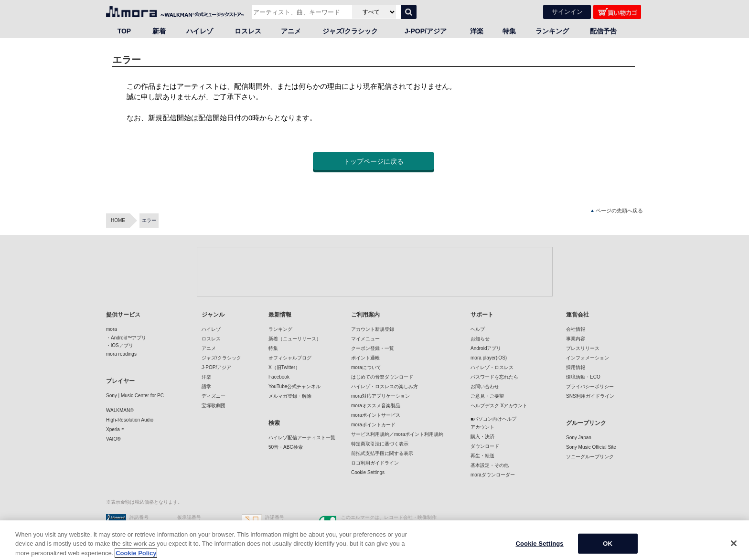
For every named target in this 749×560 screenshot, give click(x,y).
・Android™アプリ (126, 338)
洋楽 (477, 31)
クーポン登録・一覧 (373, 348)
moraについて (366, 367)
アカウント (482, 427)
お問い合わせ (485, 386)
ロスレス (248, 31)
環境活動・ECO (583, 377)
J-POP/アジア (426, 31)
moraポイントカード (373, 425)
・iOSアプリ (120, 345)
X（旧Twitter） (284, 367)
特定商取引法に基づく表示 (380, 444)
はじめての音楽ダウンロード (382, 377)
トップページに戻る (374, 161)
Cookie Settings (368, 472)
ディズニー (214, 396)
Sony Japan (579, 438)
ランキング (552, 31)
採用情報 (576, 367)
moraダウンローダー (493, 475)
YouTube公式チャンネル (294, 386)
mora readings (121, 354)
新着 (159, 31)
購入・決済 (482, 437)
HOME (118, 220)
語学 (206, 386)
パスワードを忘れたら (494, 377)
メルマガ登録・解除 (290, 396)
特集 (509, 31)
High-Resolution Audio (130, 420)
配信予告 (603, 31)
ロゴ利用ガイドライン (375, 463)
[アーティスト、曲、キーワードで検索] (301, 12)
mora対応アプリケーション (380, 396)
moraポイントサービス (376, 415)
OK (608, 550)
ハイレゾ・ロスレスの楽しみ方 (385, 386)
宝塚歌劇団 (214, 406)
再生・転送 (482, 456)
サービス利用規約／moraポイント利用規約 (397, 434)
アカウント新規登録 (373, 329)
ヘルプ (478, 329)
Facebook (279, 377)
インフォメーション (588, 358)
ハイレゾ (200, 31)
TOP (124, 31)
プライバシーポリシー (590, 386)
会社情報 (576, 329)
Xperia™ (115, 429)
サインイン (567, 12)
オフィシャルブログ (290, 358)
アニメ (291, 31)
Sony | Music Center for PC (135, 396)
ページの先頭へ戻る (617, 211)
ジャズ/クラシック (350, 31)
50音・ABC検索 (286, 447)
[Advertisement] (374, 271)
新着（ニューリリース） (295, 339)
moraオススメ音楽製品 (376, 406)
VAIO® (113, 439)
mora (112, 329)
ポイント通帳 (365, 358)
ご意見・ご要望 (487, 396)
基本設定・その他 (490, 465)
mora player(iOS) (489, 358)
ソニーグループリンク (590, 457)
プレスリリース (583, 348)
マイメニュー (365, 339)
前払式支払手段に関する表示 (382, 453)
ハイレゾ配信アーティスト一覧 (302, 438)
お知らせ (480, 339)
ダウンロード (485, 446)
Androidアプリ (486, 348)
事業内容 (576, 339)
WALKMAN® (120, 410)
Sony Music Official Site (591, 447)
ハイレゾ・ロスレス (492, 367)
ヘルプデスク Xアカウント (499, 406)
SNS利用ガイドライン (590, 396)
